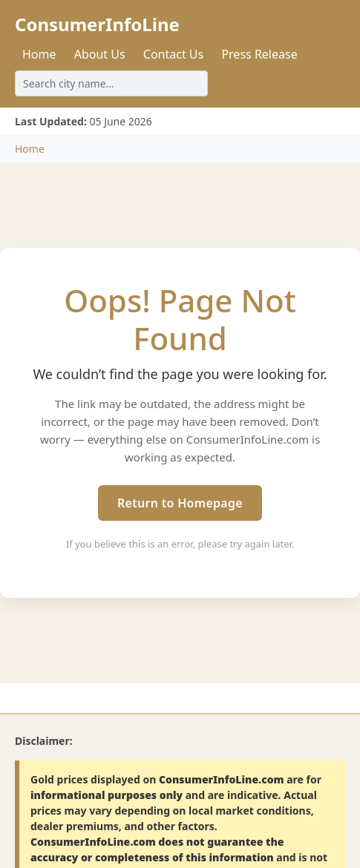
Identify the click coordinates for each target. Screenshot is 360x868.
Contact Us (173, 54)
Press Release (259, 54)
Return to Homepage (180, 503)
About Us (100, 54)
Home (39, 54)
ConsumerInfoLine (97, 24)
